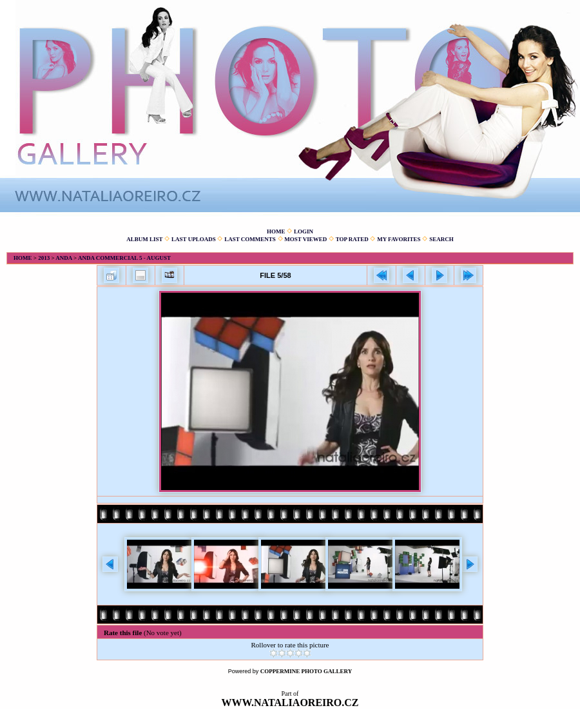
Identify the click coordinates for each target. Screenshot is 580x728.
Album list (144, 239)
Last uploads (194, 239)
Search (441, 239)
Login (304, 231)
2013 (44, 258)
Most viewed (305, 239)
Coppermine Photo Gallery (306, 671)
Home (276, 231)
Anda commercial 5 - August (124, 258)
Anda (64, 258)
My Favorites (399, 239)
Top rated (352, 239)
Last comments (250, 239)
